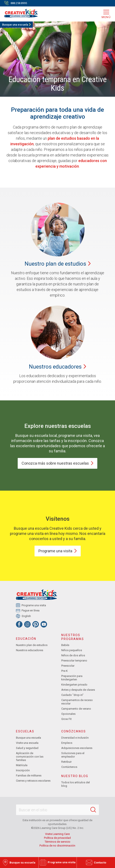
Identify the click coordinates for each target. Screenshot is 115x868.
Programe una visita (34, 605)
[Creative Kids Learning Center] (19, 13)
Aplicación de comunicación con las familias (30, 757)
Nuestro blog (75, 776)
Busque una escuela (15, 25)
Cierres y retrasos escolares (33, 781)
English (26, 616)
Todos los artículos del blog (76, 784)
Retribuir (66, 762)
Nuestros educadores (30, 650)
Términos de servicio (57, 842)
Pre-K (65, 671)
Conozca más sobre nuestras (57, 463)
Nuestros (57, 367)
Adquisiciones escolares (77, 748)
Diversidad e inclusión (75, 738)
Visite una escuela (27, 743)
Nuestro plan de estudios (32, 645)
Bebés (65, 645)
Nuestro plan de (58, 264)
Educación (26, 639)
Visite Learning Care (57, 834)
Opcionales (68, 714)
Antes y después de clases (78, 690)
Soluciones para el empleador (73, 755)
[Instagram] (27, 624)
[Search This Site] (57, 810)
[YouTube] (44, 624)
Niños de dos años (73, 655)
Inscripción (23, 770)
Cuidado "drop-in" (72, 695)
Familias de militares (29, 775)
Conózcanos (74, 731)
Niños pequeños (72, 650)
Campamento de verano (76, 709)
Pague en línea (31, 610)
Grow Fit (66, 719)
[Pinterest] (36, 624)
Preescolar (68, 666)
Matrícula (22, 765)
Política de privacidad (57, 838)
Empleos (67, 743)
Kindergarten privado (74, 685)
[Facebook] (19, 624)
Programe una (58, 551)
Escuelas (25, 731)
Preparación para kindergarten (72, 678)
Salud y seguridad (27, 748)
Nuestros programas (73, 637)
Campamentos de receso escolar (77, 702)
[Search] (93, 810)
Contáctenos (69, 767)
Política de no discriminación (57, 846)
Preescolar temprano (74, 661)
